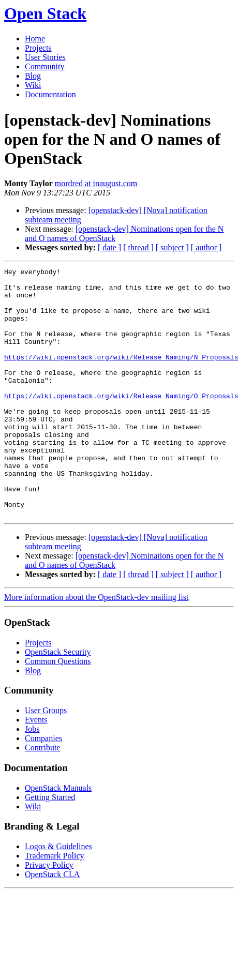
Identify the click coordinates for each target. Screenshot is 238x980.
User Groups (46, 760)
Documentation (50, 94)
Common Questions (58, 711)
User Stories (45, 57)
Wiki (33, 85)
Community (44, 66)
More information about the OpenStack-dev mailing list (96, 647)
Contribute (42, 797)
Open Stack (45, 13)
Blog (33, 76)
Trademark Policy (55, 905)
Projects (38, 48)
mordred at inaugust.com (96, 183)
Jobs (32, 779)
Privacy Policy (49, 915)
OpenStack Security (58, 702)
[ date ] (109, 247)
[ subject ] (172, 247)
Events (36, 769)
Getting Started (50, 847)
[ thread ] (138, 247)
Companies (43, 788)
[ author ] (206, 247)
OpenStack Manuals (58, 838)
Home (35, 39)
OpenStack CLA (52, 924)
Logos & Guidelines (58, 896)
